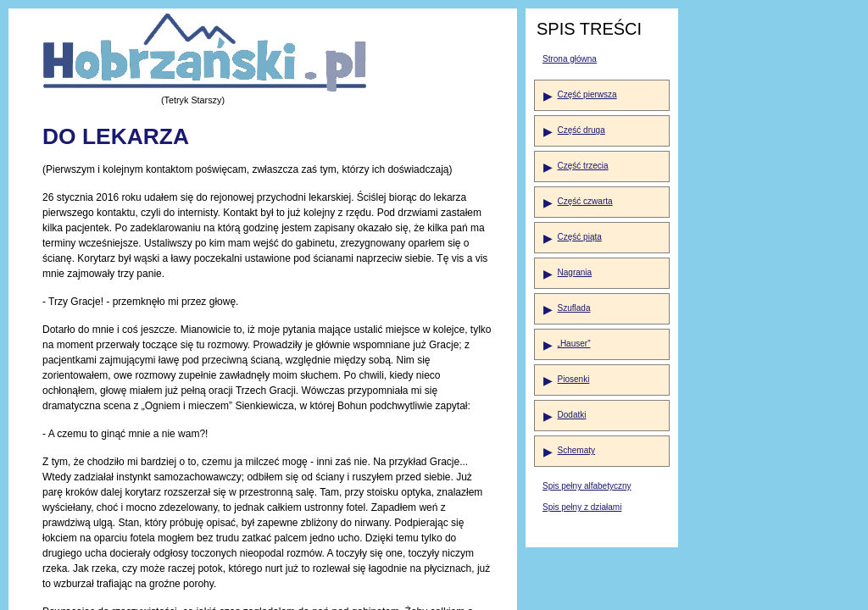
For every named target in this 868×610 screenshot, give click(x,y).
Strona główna (570, 59)
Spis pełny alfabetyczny (587, 486)
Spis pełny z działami (582, 507)
